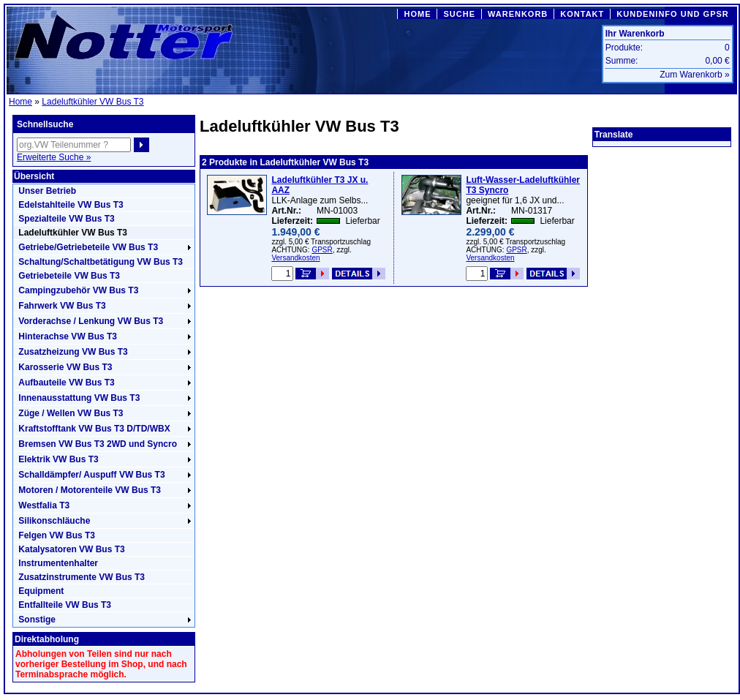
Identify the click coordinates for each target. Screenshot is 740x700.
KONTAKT (582, 14)
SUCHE (459, 14)
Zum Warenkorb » (695, 75)
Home (20, 102)
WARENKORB (518, 14)
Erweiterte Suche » (54, 157)
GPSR (322, 250)
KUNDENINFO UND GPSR (672, 14)
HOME (417, 14)
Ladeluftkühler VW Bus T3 (92, 102)
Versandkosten (295, 258)
